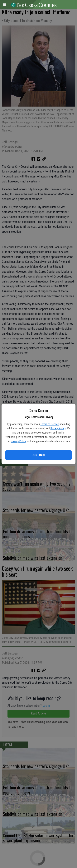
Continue (38, 455)
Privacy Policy (58, 428)
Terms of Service (50, 424)
